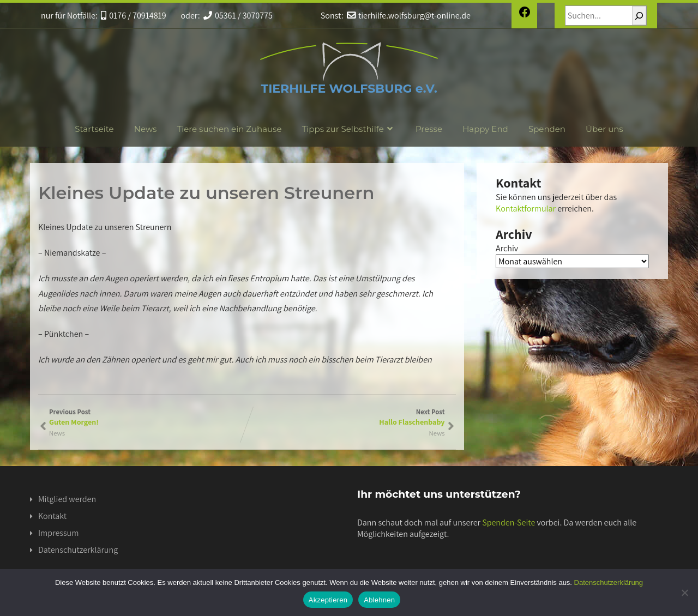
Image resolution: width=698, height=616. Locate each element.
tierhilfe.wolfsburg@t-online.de (409, 16)
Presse (429, 129)
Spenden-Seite (509, 523)
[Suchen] (639, 16)
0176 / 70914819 (134, 16)
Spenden (547, 129)
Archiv (507, 248)
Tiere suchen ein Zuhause (230, 129)
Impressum (58, 533)
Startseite (94, 129)
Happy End (485, 129)
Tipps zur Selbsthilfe (349, 129)
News (146, 129)
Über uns (604, 129)
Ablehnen (379, 600)
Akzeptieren (328, 600)
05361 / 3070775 (238, 16)
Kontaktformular (526, 209)
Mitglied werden (67, 499)
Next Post (346, 417)
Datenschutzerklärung (78, 550)
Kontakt (52, 516)
